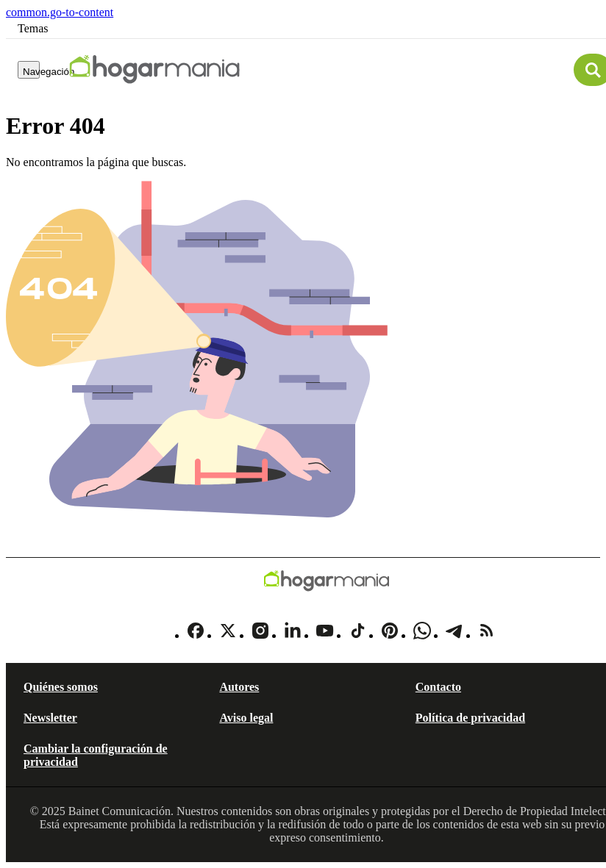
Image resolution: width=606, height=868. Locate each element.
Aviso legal (246, 718)
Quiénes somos (61, 687)
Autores (239, 687)
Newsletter (50, 718)
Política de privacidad (470, 718)
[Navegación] (29, 70)
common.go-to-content (60, 12)
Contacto (438, 687)
